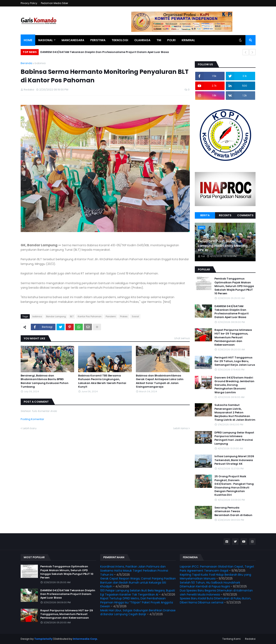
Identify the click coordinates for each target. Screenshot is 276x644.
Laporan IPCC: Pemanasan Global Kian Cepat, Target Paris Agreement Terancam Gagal (217, 569)
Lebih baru (30, 428)
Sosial (135, 316)
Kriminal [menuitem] (188, 40)
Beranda (26, 63)
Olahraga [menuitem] (142, 40)
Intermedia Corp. (85, 639)
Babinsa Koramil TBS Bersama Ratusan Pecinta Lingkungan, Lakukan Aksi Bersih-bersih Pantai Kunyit (102, 381)
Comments (245, 215)
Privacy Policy (29, 3)
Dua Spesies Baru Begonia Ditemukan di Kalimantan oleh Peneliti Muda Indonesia (216, 592)
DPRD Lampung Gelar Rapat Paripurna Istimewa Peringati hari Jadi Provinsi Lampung (234, 438)
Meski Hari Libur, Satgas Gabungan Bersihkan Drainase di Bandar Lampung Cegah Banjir (138, 612)
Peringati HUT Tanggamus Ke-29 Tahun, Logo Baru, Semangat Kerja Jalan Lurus (235, 361)
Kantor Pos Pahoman (90, 316)
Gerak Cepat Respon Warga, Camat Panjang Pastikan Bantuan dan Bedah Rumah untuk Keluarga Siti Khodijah (138, 582)
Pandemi (111, 316)
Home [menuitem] (28, 40)
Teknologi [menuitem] (120, 40)
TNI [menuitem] (159, 40)
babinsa (40, 63)
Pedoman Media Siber (54, 3)
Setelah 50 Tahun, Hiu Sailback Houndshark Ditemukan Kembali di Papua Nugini (210, 585)
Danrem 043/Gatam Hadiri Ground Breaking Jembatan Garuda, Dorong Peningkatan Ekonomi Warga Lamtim (234, 385)
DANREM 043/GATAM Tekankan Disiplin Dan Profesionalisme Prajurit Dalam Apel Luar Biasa (105, 52)
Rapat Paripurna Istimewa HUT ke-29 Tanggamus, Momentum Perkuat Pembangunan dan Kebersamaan (233, 337)
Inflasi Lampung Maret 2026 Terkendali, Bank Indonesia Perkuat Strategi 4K (234, 460)
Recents (225, 215)
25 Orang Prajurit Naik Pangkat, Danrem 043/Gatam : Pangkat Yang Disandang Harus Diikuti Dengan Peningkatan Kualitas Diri (234, 486)
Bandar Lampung (56, 316)
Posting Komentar (32, 419)
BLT (72, 316)
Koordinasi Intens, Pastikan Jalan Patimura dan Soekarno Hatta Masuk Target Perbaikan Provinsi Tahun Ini (134, 570)
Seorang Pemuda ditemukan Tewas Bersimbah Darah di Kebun (233, 511)
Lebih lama (181, 428)
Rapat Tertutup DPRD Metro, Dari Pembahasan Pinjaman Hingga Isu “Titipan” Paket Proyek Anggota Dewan (137, 602)
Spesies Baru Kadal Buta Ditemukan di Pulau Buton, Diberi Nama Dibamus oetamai (215, 600)
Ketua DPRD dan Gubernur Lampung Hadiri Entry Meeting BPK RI (223, 246)
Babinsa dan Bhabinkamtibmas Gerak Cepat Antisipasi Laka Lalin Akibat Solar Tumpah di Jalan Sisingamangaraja (160, 381)
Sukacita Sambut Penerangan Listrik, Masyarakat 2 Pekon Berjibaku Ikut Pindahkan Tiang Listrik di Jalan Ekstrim (235, 412)
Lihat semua (182, 338)
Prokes (124, 316)
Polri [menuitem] (171, 40)
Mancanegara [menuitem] (73, 40)
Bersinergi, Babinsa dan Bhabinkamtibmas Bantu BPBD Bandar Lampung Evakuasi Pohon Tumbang (45, 381)
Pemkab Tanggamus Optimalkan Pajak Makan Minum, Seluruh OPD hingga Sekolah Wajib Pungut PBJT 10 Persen (234, 286)
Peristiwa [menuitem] (98, 40)
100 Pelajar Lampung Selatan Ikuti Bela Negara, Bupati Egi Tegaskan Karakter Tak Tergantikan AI (138, 592)
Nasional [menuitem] (46, 40)
